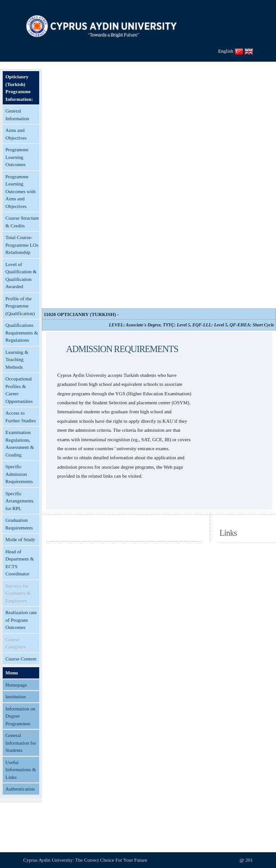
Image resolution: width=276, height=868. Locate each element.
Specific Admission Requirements (19, 474)
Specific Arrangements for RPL (19, 501)
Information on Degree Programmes (20, 716)
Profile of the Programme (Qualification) (20, 306)
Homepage (16, 685)
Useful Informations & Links (21, 770)
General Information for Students (21, 743)
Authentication (20, 789)
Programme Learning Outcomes (17, 157)
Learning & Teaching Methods (17, 359)
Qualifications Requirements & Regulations (22, 332)
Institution (16, 696)
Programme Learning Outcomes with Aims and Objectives (20, 191)
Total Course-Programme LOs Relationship (22, 245)
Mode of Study (20, 539)
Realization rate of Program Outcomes (21, 620)
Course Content (21, 659)
